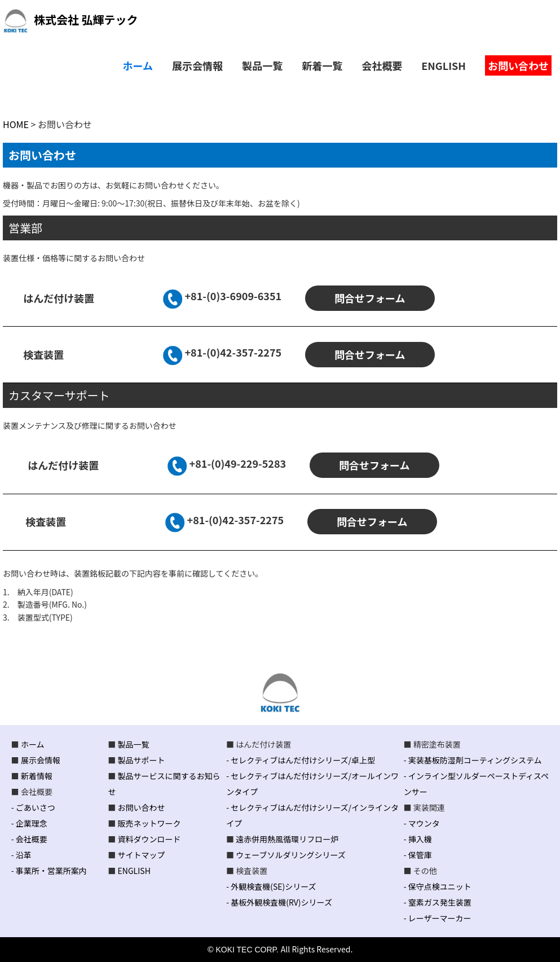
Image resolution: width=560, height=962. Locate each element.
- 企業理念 (29, 823)
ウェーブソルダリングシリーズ (290, 855)
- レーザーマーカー (438, 918)
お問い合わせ (142, 807)
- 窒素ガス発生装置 (438, 902)
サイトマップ (142, 855)
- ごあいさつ (33, 807)
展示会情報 (41, 760)
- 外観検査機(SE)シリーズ (271, 886)
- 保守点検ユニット (438, 886)
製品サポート (142, 760)
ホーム (33, 744)
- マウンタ (422, 823)
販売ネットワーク (149, 823)
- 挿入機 (418, 839)
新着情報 (37, 776)
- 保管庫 (418, 855)
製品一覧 (134, 744)
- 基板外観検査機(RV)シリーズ (279, 902)
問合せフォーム (370, 298)
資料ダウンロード (149, 839)
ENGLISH (134, 871)
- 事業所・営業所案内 (49, 871)
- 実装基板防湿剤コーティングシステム (473, 760)
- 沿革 (21, 855)
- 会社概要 (29, 839)
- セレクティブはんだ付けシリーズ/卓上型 (301, 760)
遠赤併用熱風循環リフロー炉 (287, 839)
